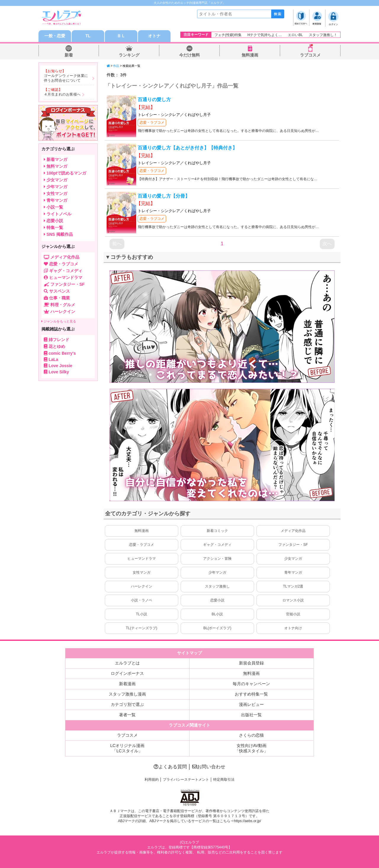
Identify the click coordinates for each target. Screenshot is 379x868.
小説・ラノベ (142, 600)
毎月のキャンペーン (251, 684)
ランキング (129, 55)
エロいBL (295, 35)
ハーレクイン (142, 586)
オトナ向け (293, 628)
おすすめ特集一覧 (251, 694)
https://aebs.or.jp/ (247, 821)
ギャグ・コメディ (217, 545)
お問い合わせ (209, 767)
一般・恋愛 (55, 36)
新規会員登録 (251, 663)
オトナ (154, 36)
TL (88, 36)
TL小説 (142, 614)
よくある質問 (170, 767)
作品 (116, 66)
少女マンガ (293, 559)
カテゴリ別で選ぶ (127, 704)
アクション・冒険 (217, 559)
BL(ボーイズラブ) (217, 628)
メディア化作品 (293, 531)
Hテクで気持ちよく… (265, 35)
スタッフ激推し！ (323, 35)
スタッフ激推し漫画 (127, 694)
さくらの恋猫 (251, 735)
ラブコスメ (310, 55)
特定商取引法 (224, 780)
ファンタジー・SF (293, 545)
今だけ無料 (189, 55)
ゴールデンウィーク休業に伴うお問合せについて (66, 78)
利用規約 (152, 780)
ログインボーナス (127, 673)
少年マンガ (217, 572)
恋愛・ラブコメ (152, 122)
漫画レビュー (251, 704)
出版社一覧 (251, 715)
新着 (69, 55)
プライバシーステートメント (186, 780)
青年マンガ (293, 572)
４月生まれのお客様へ (62, 94)
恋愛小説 (217, 600)
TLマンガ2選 (293, 586)
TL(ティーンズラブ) (142, 628)
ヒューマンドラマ (142, 559)
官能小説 (293, 614)
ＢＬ (121, 36)
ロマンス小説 (293, 600)
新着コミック (217, 531)
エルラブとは (127, 663)
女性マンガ (142, 572)
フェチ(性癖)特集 (228, 35)
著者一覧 (127, 715)
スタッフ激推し (217, 586)
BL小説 (217, 614)
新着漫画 (127, 684)
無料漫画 (250, 55)
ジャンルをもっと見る (59, 321)
